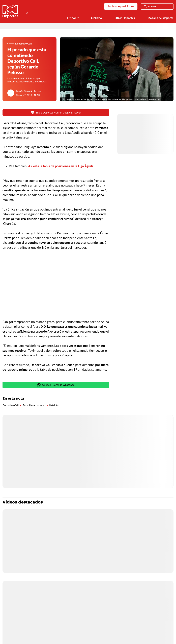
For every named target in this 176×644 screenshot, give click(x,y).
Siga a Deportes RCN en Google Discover (56, 113)
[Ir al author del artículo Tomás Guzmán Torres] (11, 93)
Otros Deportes (125, 18)
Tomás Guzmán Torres (28, 91)
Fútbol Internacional (34, 405)
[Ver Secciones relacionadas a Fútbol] (78, 18)
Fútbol (71, 18)
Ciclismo (96, 18)
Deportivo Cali (11, 405)
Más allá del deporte (160, 18)
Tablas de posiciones (121, 6)
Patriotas (54, 405)
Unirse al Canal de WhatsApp (56, 385)
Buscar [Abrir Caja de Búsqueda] (150, 7)
